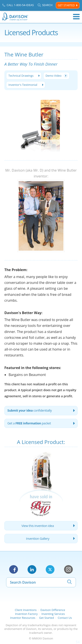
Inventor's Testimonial (23, 85)
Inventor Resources (23, 618)
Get (29, 423)
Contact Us (65, 618)
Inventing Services (53, 614)
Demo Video (53, 76)
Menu (76, 17)
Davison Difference (53, 610)
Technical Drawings (21, 76)
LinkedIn (32, 570)
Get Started (66, 5)
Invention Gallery (38, 539)
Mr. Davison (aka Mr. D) (24, 170)
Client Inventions (26, 610)
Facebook (14, 570)
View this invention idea (38, 526)
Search (47, 5)
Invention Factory (26, 614)
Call (20, 5)
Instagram (68, 570)
